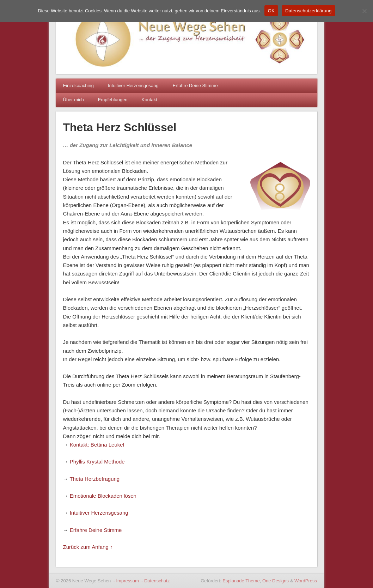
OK (271, 11)
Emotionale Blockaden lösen (103, 496)
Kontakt (149, 100)
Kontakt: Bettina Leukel (97, 445)
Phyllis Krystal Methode (97, 462)
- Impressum (126, 581)
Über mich (74, 100)
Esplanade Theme (241, 581)
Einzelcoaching (78, 86)
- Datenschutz (155, 581)
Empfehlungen (113, 100)
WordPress (306, 581)
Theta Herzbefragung (94, 479)
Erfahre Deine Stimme (195, 86)
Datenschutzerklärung (308, 11)
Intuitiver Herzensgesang (133, 86)
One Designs (276, 581)
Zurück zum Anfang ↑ (88, 547)
